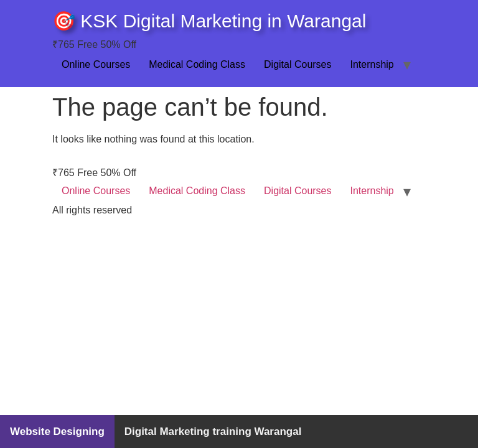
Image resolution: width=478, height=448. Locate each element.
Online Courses (96, 64)
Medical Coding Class (197, 64)
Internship (372, 64)
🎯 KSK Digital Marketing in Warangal (209, 21)
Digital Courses (298, 64)
